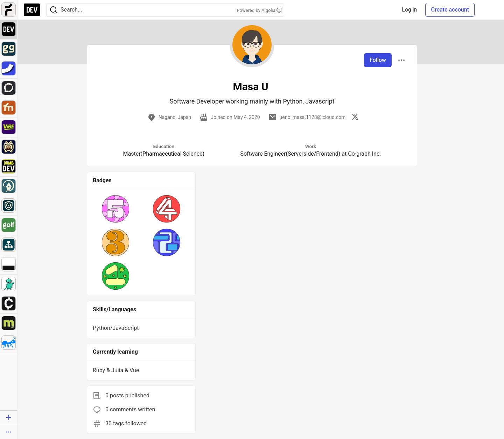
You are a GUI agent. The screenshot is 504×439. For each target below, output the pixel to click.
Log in (409, 10)
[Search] (54, 10)
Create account (450, 10)
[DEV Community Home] (32, 10)
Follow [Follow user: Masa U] (378, 60)
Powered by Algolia (259, 10)
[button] (115, 209)
